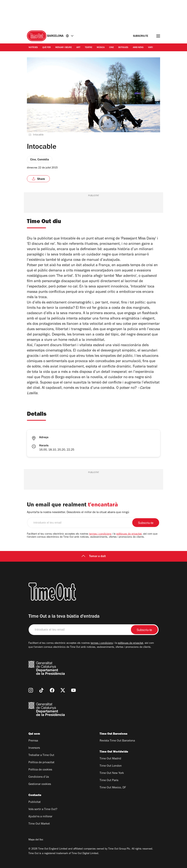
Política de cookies (40, 770)
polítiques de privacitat (129, 534)
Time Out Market (39, 824)
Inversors (34, 748)
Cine (111, 48)
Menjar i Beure (64, 48)
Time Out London (111, 766)
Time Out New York (112, 773)
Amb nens (138, 48)
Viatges (152, 48)
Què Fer (47, 48)
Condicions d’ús (39, 777)
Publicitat (35, 802)
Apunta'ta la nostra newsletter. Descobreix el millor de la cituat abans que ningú (78, 512)
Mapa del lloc (36, 840)
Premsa (33, 741)
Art (78, 48)
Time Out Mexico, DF (113, 788)
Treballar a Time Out (41, 755)
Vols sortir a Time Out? (43, 810)
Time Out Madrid (110, 759)
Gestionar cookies (40, 784)
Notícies (33, 48)
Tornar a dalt (94, 557)
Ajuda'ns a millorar (40, 817)
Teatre (89, 48)
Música (101, 48)
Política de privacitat (41, 763)
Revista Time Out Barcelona (117, 741)
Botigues (123, 48)
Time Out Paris (109, 781)
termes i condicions (100, 534)
